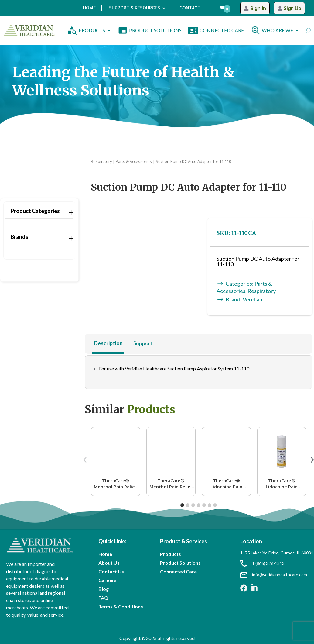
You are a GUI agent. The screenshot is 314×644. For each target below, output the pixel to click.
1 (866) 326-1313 (262, 563)
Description (108, 343)
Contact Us (111, 572)
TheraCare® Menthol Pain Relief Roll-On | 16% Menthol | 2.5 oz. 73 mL (171, 484)
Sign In (258, 8)
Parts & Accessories (134, 161)
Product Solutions (180, 563)
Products (171, 554)
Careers (108, 580)
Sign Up (292, 8)
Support (143, 343)
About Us (109, 563)
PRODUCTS (92, 30)
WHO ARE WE (277, 30)
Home (89, 8)
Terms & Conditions (121, 606)
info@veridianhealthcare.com (274, 575)
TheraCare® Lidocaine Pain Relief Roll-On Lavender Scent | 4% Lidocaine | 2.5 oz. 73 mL (226, 484)
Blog (104, 589)
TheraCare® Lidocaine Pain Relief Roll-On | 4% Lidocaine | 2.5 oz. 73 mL (282, 484)
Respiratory (101, 161)
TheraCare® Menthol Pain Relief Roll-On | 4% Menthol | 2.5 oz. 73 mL (116, 484)
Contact (190, 8)
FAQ (103, 598)
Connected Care (178, 572)
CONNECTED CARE (222, 30)
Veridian (253, 299)
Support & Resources (135, 8)
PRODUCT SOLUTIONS (155, 30)
